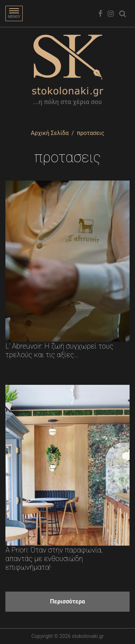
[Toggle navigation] (14, 13)
